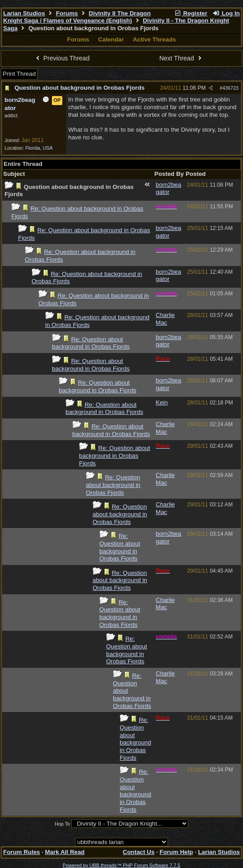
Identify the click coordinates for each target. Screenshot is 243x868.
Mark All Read (65, 852)
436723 (230, 88)
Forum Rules (21, 852)
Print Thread (19, 74)
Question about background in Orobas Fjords (79, 88)
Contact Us (139, 852)
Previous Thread (61, 58)
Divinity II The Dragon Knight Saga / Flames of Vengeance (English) (77, 17)
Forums (67, 13)
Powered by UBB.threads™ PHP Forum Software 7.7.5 (121, 865)
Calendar (111, 39)
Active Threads (154, 39)
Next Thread (182, 58)
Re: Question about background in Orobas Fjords (91, 343)
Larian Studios (24, 13)
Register (191, 13)
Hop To (62, 824)
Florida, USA (39, 148)
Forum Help (176, 852)
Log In (226, 13)
